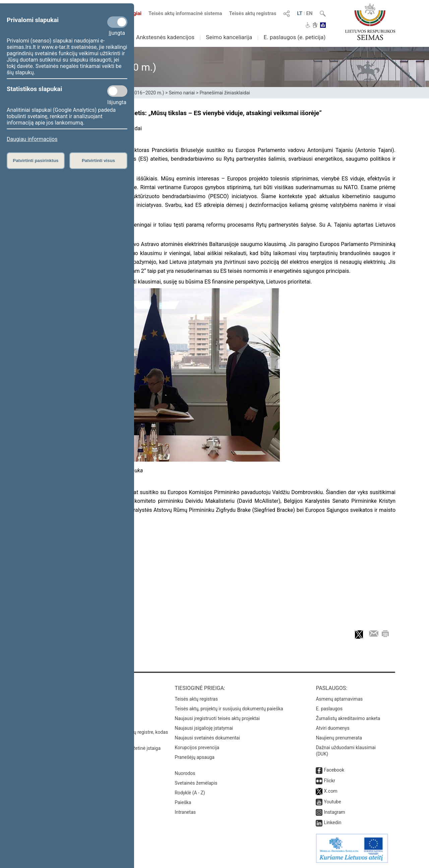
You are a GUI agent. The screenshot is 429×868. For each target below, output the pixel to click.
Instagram (334, 812)
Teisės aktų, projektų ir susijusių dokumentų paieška (229, 709)
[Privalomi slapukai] (117, 22)
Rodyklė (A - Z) (190, 793)
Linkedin (332, 822)
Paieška (183, 802)
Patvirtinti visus (98, 161)
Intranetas (185, 812)
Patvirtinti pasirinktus (36, 161)
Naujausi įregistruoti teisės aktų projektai (217, 718)
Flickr (329, 781)
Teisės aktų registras (253, 13)
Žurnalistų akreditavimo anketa (348, 718)
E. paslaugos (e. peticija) (294, 37)
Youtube (332, 802)
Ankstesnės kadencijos (165, 37)
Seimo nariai (182, 93)
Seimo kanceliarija (229, 37)
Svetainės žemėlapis (196, 783)
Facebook (334, 770)
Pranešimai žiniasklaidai (225, 93)
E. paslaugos (329, 709)
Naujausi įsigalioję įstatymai (204, 728)
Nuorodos (185, 773)
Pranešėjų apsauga (195, 757)
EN (310, 13)
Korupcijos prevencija (197, 747)
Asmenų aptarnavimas (339, 699)
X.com (330, 791)
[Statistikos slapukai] (117, 91)
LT (300, 13)
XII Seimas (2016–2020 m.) (136, 93)
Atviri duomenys (332, 728)
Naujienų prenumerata (339, 738)
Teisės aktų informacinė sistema (185, 13)
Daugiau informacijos (32, 139)
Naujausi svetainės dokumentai (207, 738)
